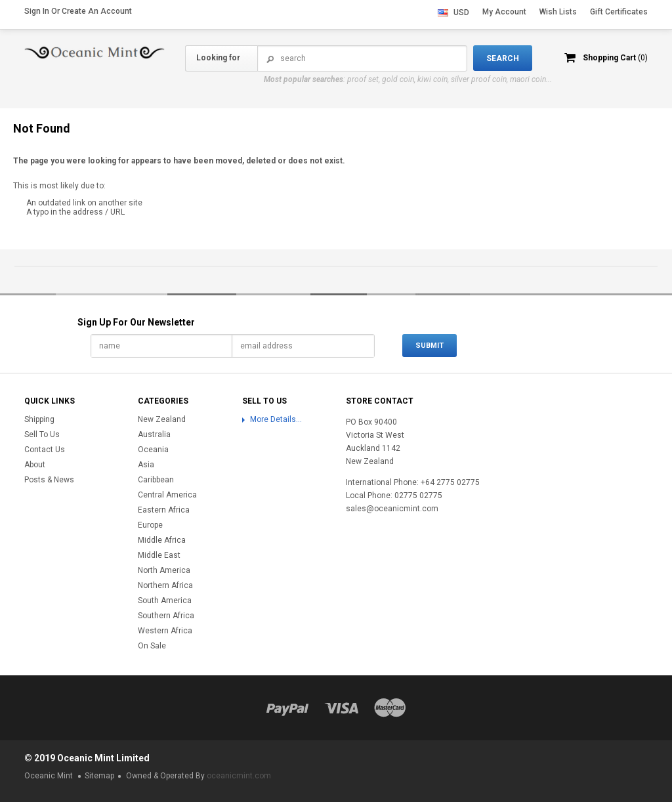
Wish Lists (558, 12)
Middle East (159, 555)
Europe (150, 525)
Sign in (37, 11)
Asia (146, 465)
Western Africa (165, 631)
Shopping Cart (615, 58)
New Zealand (162, 419)
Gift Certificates (619, 12)
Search (270, 59)
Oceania (153, 450)
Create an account (97, 11)
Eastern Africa (164, 510)
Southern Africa (166, 616)
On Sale (152, 646)
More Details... (276, 419)
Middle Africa (162, 540)
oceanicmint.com (239, 776)
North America (164, 570)
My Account (504, 12)
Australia (154, 434)
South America (165, 601)
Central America (167, 495)
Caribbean (156, 480)
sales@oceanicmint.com (392, 509)
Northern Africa (165, 585)
